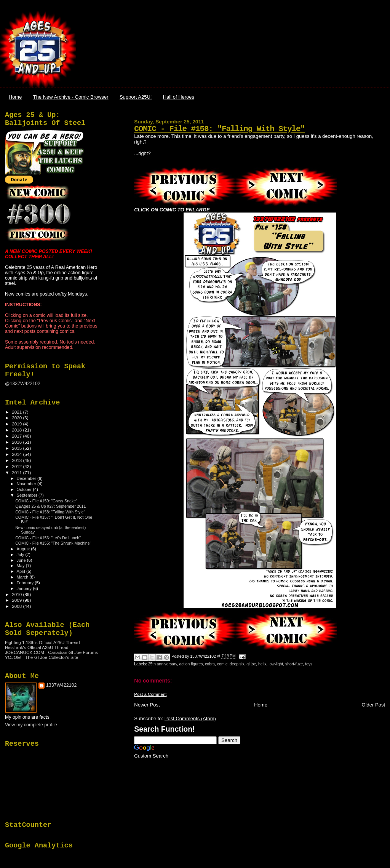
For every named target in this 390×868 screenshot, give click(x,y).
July (21, 555)
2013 (17, 460)
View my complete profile (31, 725)
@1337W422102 (23, 384)
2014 (17, 454)
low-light (276, 664)
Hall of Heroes (179, 97)
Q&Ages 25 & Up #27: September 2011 (50, 506)
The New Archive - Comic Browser (71, 97)
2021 (17, 412)
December (27, 478)
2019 (17, 424)
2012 (17, 466)
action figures (191, 664)
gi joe (251, 664)
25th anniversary (163, 664)
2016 (17, 442)
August (24, 549)
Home (15, 97)
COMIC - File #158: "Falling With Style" (219, 129)
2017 (17, 436)
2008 (17, 606)
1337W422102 (61, 685)
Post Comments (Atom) (190, 719)
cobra (210, 664)
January (25, 588)
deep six (237, 664)
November (27, 484)
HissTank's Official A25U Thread (37, 647)
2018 (17, 430)
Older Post (373, 705)
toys (309, 664)
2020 (17, 418)
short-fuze (294, 664)
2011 (17, 472)
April (22, 571)
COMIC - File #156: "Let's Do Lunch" (48, 538)
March (23, 577)
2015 (17, 448)
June (22, 560)
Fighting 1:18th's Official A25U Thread (42, 642)
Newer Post (147, 705)
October (25, 489)
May (21, 566)
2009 (17, 600)
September (28, 495)
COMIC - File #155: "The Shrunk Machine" (53, 543)
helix (262, 664)
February (26, 583)
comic (222, 664)
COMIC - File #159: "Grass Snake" (46, 501)
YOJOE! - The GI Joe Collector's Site (42, 657)
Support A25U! (136, 97)
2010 (17, 594)
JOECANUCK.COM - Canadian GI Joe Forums (51, 652)
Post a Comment (150, 694)
